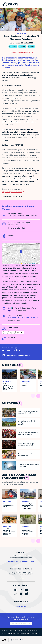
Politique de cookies (24, 633)
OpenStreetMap (32, 263)
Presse (4, 633)
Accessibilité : (28, 630)
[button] (21, 252)
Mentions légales (8, 630)
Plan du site (36, 633)
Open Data (12, 633)
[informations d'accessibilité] (13, 332)
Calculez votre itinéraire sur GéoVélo (22, 317)
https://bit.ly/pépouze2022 (12, 192)
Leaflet (23, 263)
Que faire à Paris (17, 640)
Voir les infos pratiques (21, 52)
